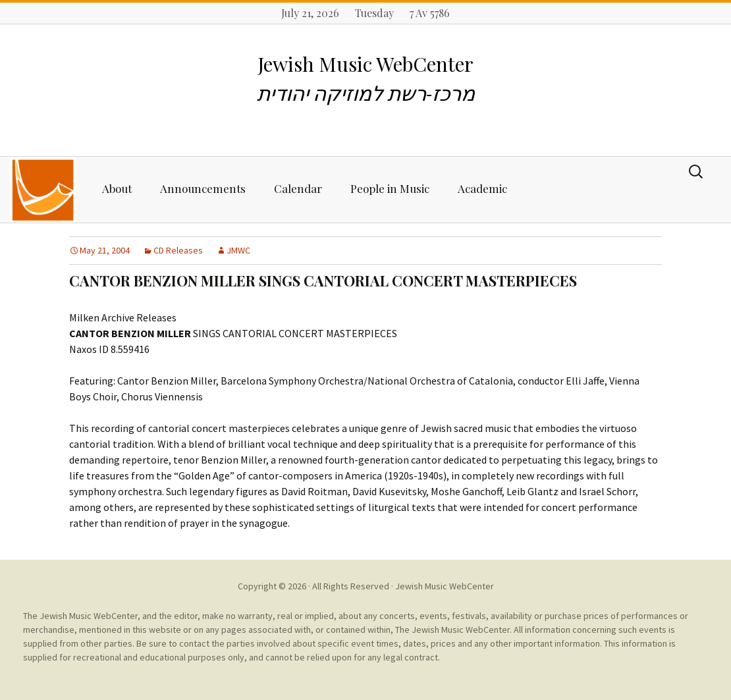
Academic (482, 188)
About (117, 188)
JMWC (238, 250)
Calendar (298, 188)
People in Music (390, 188)
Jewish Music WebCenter (445, 586)
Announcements (203, 188)
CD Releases (178, 250)
